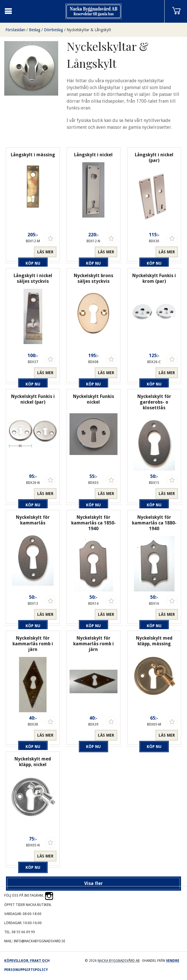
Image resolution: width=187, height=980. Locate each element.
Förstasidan (15, 30)
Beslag (35, 30)
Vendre (173, 961)
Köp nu (21, 252)
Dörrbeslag (53, 30)
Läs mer (45, 252)
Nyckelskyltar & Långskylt (89, 30)
